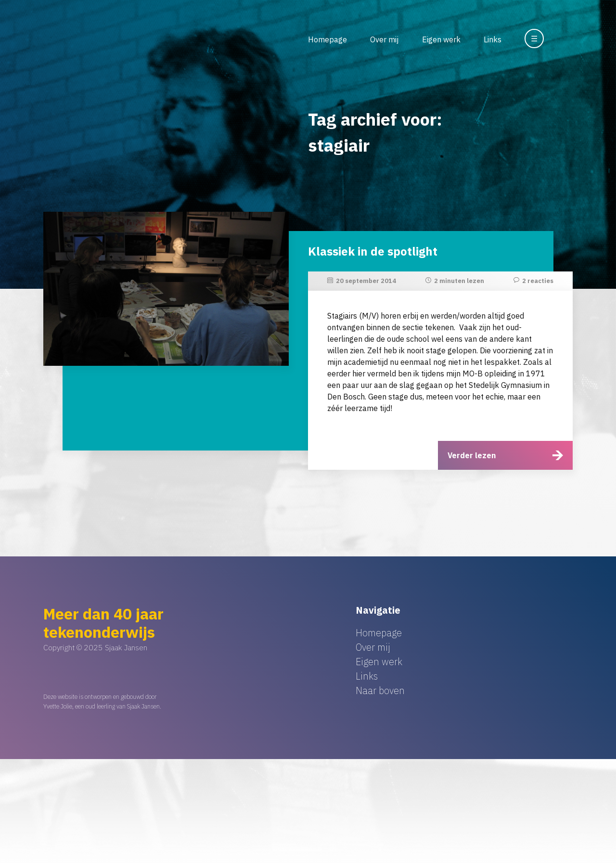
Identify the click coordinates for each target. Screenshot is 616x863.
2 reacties (538, 281)
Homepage (327, 39)
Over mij (384, 39)
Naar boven (380, 690)
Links (493, 39)
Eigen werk (441, 39)
